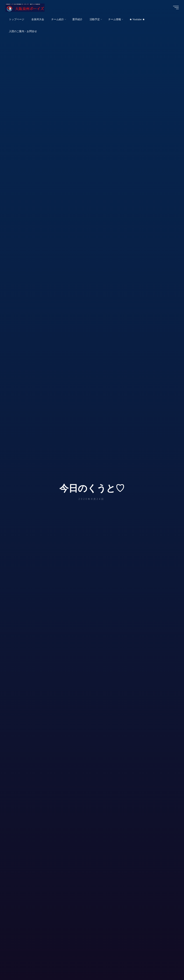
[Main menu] (175, 8)
